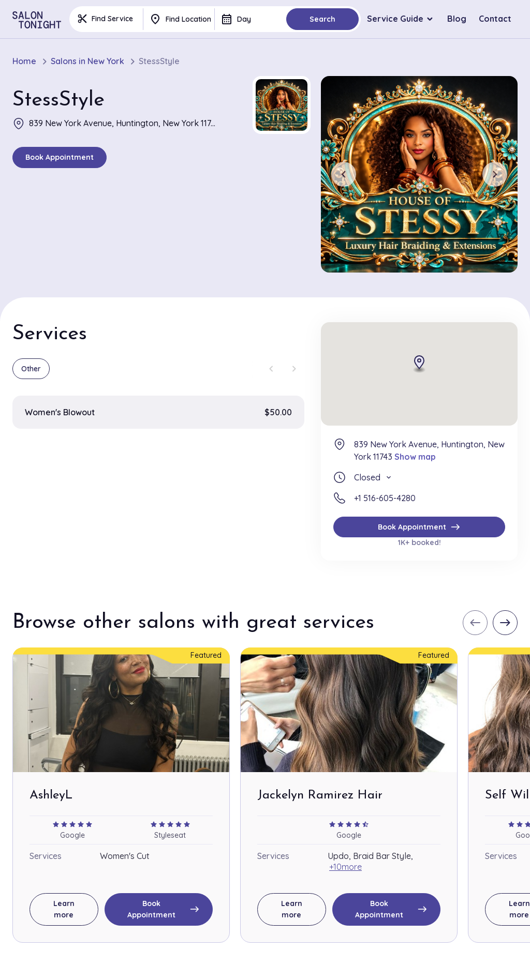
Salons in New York (87, 61)
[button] (282, 105)
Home (24, 61)
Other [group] (31, 369)
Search (322, 19)
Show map (415, 457)
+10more (345, 867)
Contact (495, 19)
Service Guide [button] (395, 19)
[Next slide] (495, 174)
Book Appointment (60, 157)
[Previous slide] (344, 174)
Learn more (64, 909)
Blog (457, 19)
